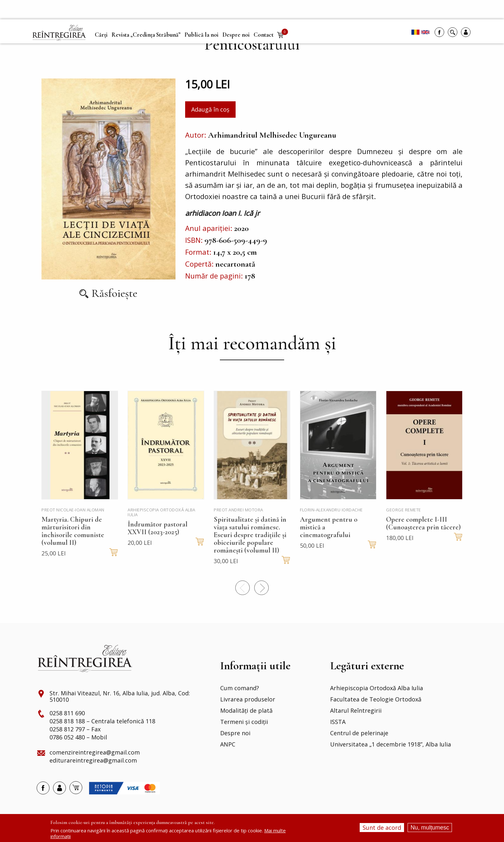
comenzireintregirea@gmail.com (95, 753)
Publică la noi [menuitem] (202, 35)
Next (261, 588)
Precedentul (243, 588)
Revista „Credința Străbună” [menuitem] (146, 35)
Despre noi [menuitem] (236, 35)
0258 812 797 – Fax (75, 729)
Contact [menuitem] (264, 35)
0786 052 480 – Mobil (78, 737)
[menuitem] (59, 33)
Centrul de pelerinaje (359, 733)
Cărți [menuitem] (101, 35)
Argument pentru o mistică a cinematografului (329, 527)
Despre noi (235, 733)
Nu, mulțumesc (430, 828)
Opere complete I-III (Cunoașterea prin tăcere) (423, 523)
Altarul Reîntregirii (356, 711)
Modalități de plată (246, 711)
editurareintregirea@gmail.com (93, 761)
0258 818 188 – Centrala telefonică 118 (102, 721)
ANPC (228, 745)
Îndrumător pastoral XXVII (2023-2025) (157, 528)
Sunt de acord (382, 828)
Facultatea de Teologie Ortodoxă (376, 700)
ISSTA (338, 722)
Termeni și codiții (244, 722)
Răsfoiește (114, 293)
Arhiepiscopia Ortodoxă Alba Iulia (377, 688)
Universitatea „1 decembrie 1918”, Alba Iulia (391, 745)
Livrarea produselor (248, 700)
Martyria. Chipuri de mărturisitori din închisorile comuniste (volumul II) (73, 531)
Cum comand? (240, 688)
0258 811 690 (67, 713)
